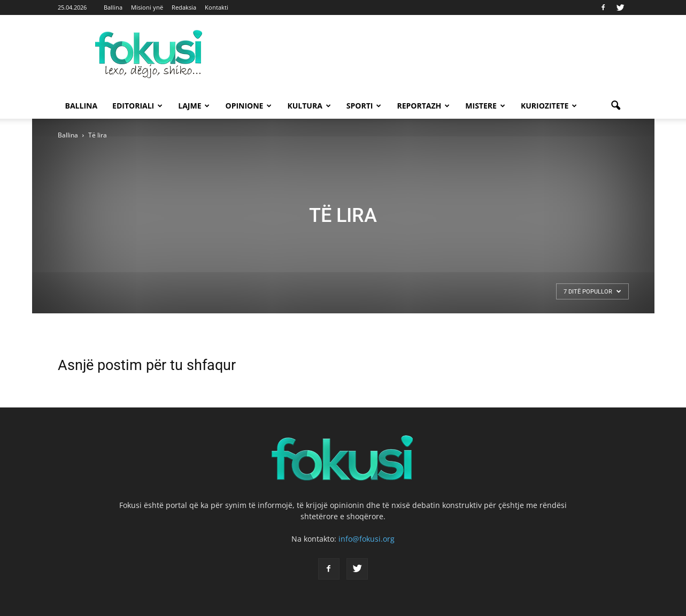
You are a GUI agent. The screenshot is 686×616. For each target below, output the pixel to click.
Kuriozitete (549, 106)
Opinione (248, 106)
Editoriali (137, 106)
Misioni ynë (147, 7)
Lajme (194, 106)
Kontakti (217, 7)
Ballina (113, 7)
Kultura (309, 106)
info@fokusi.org (367, 539)
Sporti (364, 106)
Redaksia (184, 7)
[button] (616, 106)
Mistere (485, 106)
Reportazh (423, 106)
